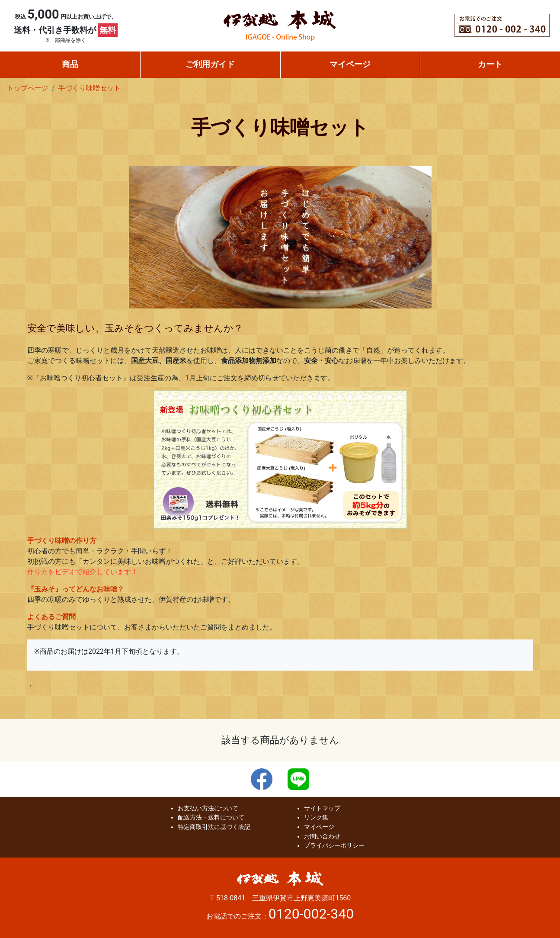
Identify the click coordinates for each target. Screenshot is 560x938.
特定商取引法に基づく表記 (214, 827)
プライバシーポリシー (334, 846)
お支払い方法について (208, 808)
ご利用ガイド (210, 64)
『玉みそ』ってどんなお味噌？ (76, 589)
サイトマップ (322, 808)
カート (490, 64)
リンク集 (316, 818)
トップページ (28, 88)
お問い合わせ (322, 837)
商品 (70, 64)
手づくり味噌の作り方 (62, 541)
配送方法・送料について (211, 818)
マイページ (350, 64)
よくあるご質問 (51, 617)
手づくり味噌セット (90, 88)
